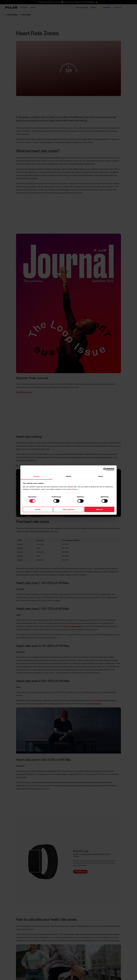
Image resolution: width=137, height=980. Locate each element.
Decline (38, 509)
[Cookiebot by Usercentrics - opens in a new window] (105, 469)
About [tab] (101, 476)
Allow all (99, 509)
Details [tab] (68, 476)
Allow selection (68, 509)
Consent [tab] (36, 476)
